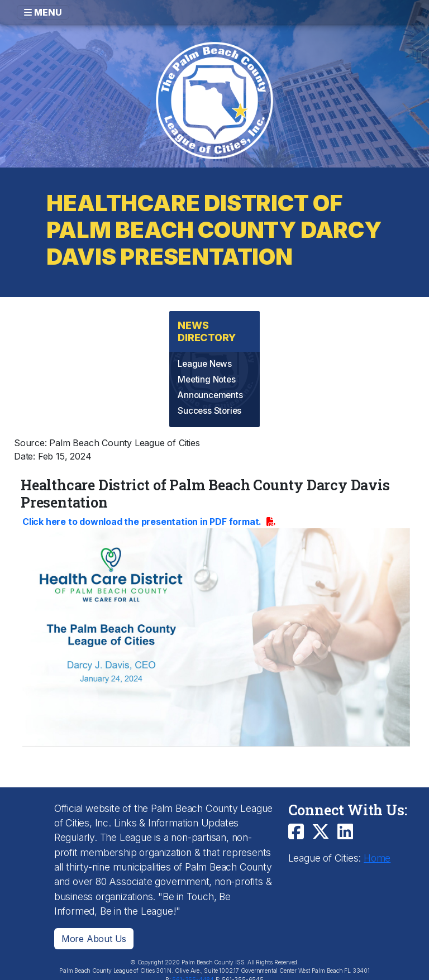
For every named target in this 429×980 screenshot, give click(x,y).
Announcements (210, 395)
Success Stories (209, 411)
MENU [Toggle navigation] (43, 12)
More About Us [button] (94, 939)
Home (377, 858)
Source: (30, 443)
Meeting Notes (206, 379)
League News (205, 364)
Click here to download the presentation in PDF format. (143, 522)
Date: (25, 456)
